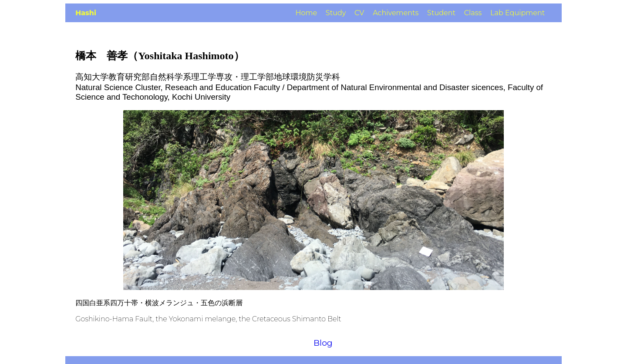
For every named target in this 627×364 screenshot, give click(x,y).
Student (441, 13)
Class (473, 13)
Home (306, 13)
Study (336, 13)
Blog (323, 343)
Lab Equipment (517, 13)
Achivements (396, 13)
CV (359, 13)
